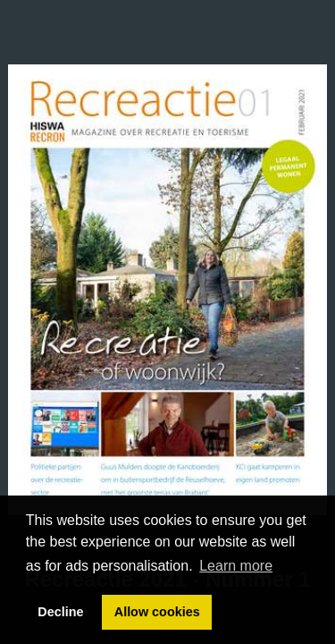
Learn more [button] (236, 566)
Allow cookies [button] (157, 612)
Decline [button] (60, 612)
